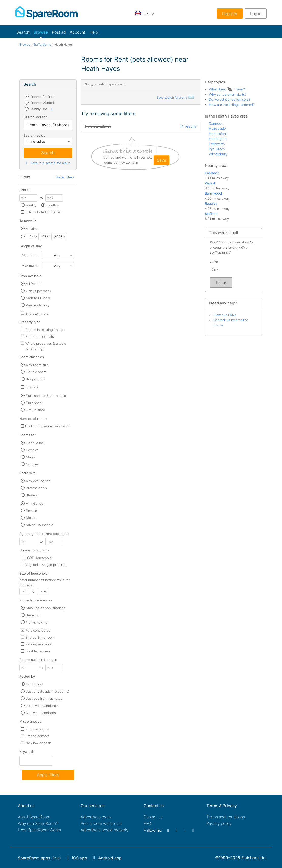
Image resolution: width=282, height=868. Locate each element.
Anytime (32, 229)
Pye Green (217, 149)
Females (32, 450)
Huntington (218, 139)
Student (32, 495)
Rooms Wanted (42, 103)
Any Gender (35, 503)
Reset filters (65, 177)
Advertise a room (96, 817)
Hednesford (218, 134)
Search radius (34, 135)
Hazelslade (217, 128)
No (214, 270)
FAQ (147, 823)
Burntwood (213, 193)
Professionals (36, 488)
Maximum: (30, 265)
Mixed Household (40, 525)
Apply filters (48, 775)
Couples (32, 464)
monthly (53, 205)
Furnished (34, 403)
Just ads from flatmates (44, 698)
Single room (35, 379)
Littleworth (217, 144)
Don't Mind (35, 443)
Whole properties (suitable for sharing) (46, 346)
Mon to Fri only (38, 298)
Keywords (27, 753)
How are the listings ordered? (232, 105)
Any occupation (38, 481)
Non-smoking (37, 622)
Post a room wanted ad (101, 823)
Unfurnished (36, 410)
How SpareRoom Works (39, 830)
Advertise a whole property (105, 830)
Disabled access (38, 651)
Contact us (153, 817)
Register (230, 14)
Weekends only (38, 305)
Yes (215, 262)
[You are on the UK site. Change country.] (145, 13)
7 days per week (39, 291)
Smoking (33, 615)
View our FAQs (225, 315)
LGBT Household (39, 558)
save (161, 160)
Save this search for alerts (48, 163)
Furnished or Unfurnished (46, 396)
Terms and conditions (226, 817)
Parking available (38, 644)
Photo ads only (37, 729)
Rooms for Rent (42, 97)
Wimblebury (218, 154)
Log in (256, 14)
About (34, 817)
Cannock (216, 123)
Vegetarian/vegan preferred (46, 565)
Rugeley (211, 203)
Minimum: (29, 255)
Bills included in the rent (44, 212)
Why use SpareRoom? (38, 823)
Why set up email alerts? (228, 94)
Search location (36, 117)
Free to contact (37, 736)
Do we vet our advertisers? (230, 99)
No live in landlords (41, 713)
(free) (39, 858)
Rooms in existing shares (45, 330)
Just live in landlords (42, 706)
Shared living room (40, 637)
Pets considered (38, 630)
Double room (36, 372)
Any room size (37, 365)
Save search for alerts (176, 98)
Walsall (210, 183)
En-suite (32, 387)
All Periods (34, 284)
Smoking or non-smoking (46, 608)
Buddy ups (42, 109)
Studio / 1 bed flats (40, 336)
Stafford (211, 214)
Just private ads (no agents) (48, 691)
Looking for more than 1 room (48, 426)
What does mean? (227, 89)
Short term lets (37, 313)
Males (31, 457)
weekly (31, 205)
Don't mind (34, 684)
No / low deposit (38, 743)
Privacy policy (219, 823)
